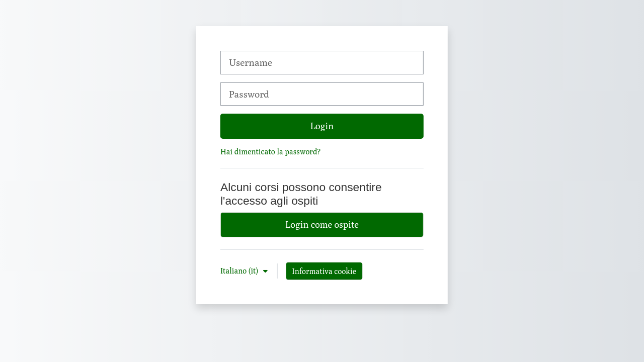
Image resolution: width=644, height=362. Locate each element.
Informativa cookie (324, 271)
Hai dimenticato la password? (270, 151)
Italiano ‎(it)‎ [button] (240, 270)
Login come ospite (322, 224)
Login (322, 126)
